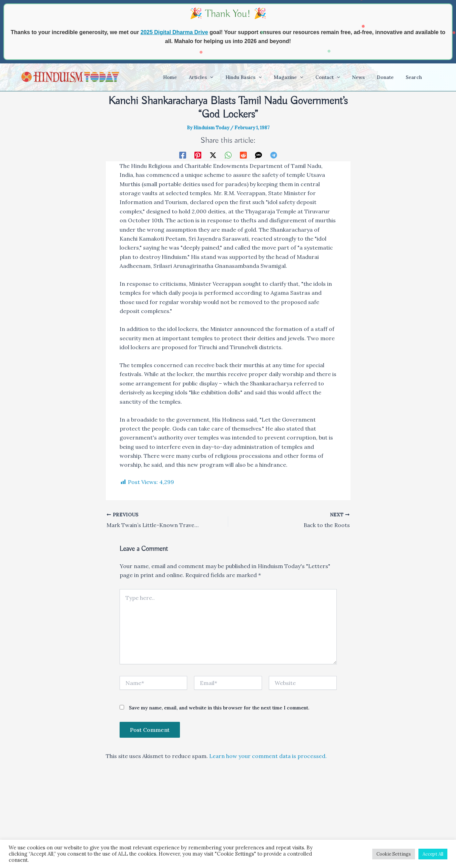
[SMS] (259, 155)
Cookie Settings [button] (394, 854)
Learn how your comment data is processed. (268, 756)
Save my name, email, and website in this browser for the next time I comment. (219, 708)
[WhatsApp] (228, 155)
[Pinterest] (198, 155)
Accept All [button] (433, 854)
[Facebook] (183, 155)
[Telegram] (274, 155)
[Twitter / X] (213, 155)
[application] (226, 77)
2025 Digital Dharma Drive (174, 32)
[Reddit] (243, 155)
